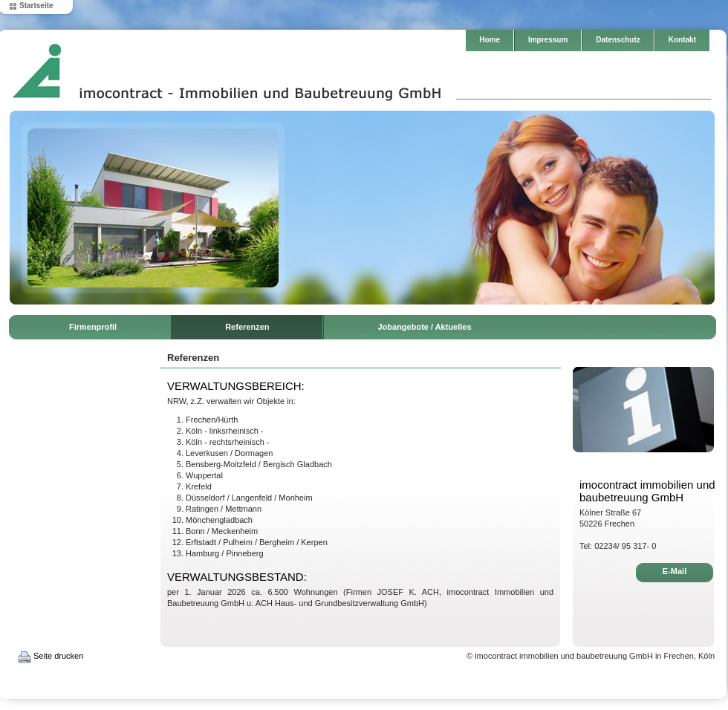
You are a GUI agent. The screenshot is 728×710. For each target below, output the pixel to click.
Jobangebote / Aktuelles (424, 327)
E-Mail (675, 571)
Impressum (548, 40)
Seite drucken (58, 656)
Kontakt (682, 40)
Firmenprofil (93, 327)
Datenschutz (618, 40)
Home (490, 40)
